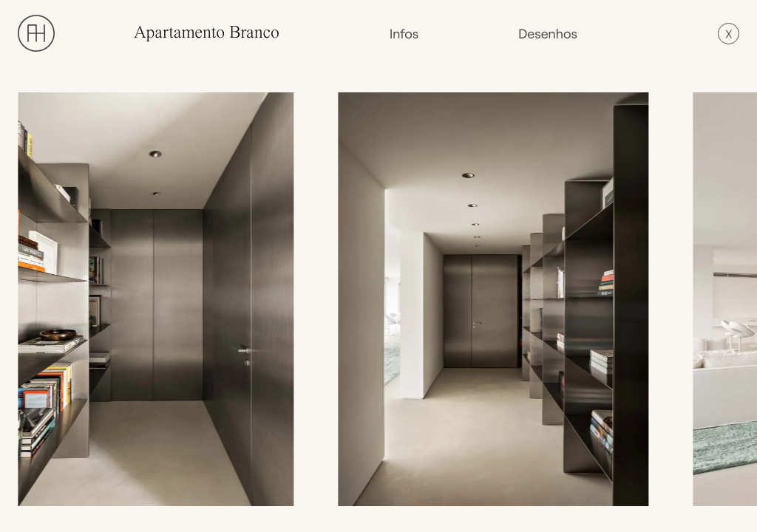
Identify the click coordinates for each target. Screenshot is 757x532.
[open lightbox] (159, 299)
